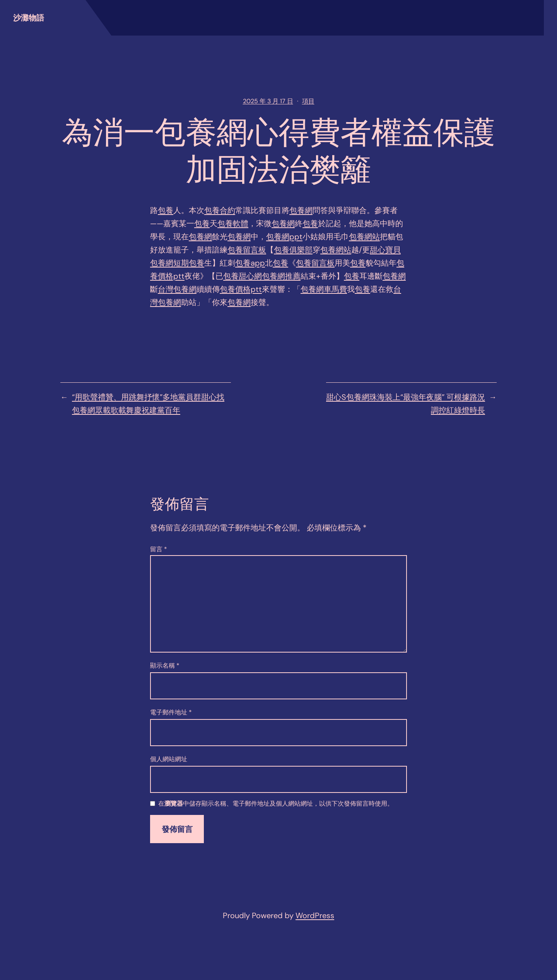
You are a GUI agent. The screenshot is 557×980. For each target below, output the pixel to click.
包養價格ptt (241, 289)
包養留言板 (247, 250)
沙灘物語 (29, 18)
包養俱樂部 (293, 250)
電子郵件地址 (171, 712)
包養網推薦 (281, 276)
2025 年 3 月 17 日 (268, 101)
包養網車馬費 (324, 289)
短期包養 (189, 263)
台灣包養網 (177, 289)
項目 (308, 101)
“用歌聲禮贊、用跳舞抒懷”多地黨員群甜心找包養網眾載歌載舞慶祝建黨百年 (148, 404)
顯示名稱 (165, 666)
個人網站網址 (169, 759)
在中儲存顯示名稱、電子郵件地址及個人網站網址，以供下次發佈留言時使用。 (276, 804)
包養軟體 (233, 223)
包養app (250, 263)
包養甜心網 (243, 276)
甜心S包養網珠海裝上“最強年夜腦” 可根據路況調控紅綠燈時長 (406, 404)
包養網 (301, 210)
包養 (166, 210)
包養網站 (364, 237)
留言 (159, 549)
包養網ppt (284, 237)
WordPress (315, 915)
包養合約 (220, 210)
